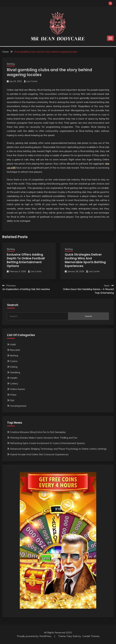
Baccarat (15, 350)
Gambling (15, 372)
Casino (14, 361)
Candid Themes (91, 636)
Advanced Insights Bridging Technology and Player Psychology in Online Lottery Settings (58, 449)
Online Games (18, 389)
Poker (13, 395)
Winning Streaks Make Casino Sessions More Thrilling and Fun (44, 438)
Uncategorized (18, 406)
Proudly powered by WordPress (35, 636)
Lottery (14, 383)
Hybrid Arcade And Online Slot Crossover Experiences (39, 454)
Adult (13, 344)
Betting (11, 64)
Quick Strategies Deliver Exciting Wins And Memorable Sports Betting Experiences (85, 260)
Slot (12, 400)
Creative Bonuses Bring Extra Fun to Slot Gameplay (38, 432)
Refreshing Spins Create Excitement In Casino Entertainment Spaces (48, 443)
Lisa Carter (32, 81)
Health (14, 378)
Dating (14, 367)
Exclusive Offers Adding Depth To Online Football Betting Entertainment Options (26, 260)
